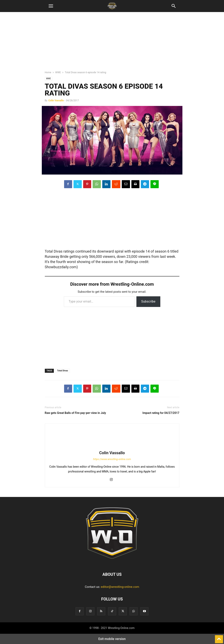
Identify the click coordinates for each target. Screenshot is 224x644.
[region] (112, 43)
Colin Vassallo (56, 101)
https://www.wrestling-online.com (112, 459)
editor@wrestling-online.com (120, 587)
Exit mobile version (112, 639)
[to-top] (219, 637)
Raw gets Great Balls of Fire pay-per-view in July (75, 413)
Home (48, 72)
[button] (51, 6)
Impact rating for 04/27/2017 (161, 413)
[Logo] (112, 562)
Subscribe (148, 301)
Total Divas (62, 371)
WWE (58, 72)
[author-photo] (112, 447)
